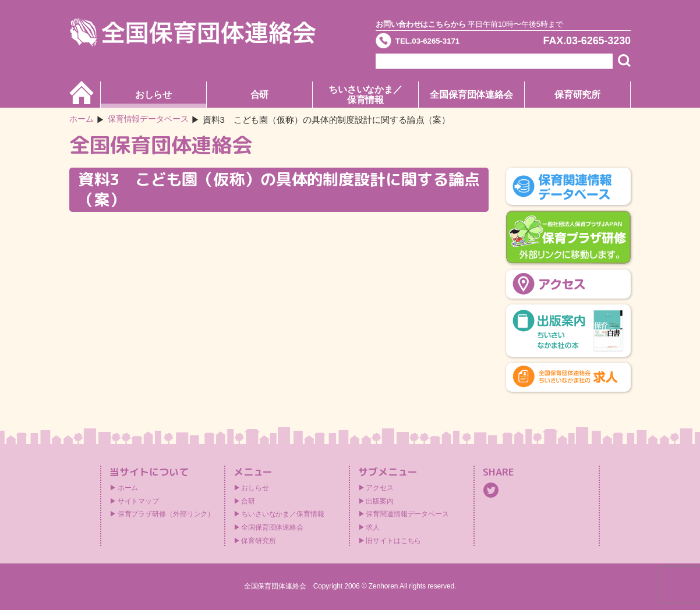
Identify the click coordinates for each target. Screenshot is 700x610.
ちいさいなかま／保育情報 (365, 95)
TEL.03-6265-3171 (441, 43)
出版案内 (380, 501)
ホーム (82, 120)
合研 (260, 95)
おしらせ (154, 95)
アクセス (380, 488)
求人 (373, 527)
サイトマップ (138, 501)
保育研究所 (578, 95)
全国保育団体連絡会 (471, 95)
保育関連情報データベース (407, 514)
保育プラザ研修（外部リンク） (166, 514)
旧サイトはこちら (393, 541)
